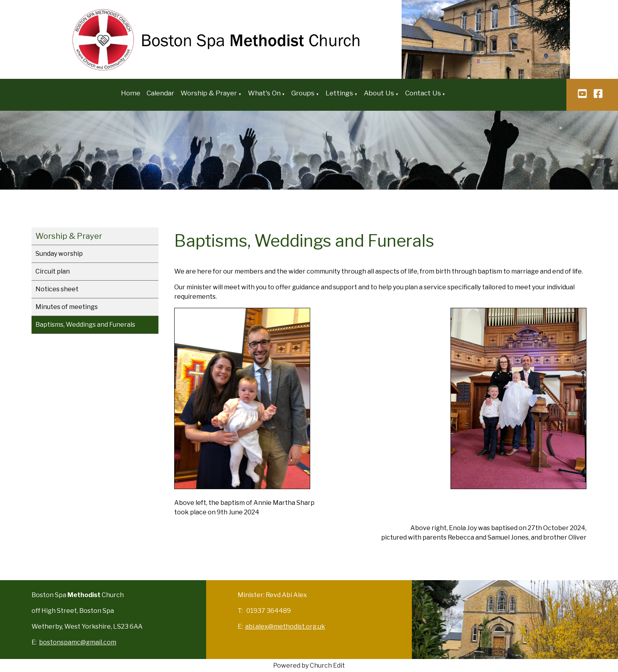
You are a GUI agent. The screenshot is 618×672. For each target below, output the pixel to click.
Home (131, 93)
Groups (303, 93)
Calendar (160, 93)
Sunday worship (59, 254)
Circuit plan (53, 271)
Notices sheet (57, 289)
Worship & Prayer (209, 93)
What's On (264, 93)
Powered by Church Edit (309, 665)
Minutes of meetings (67, 307)
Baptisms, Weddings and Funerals (85, 325)
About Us (379, 93)
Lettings (339, 93)
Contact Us (423, 93)
